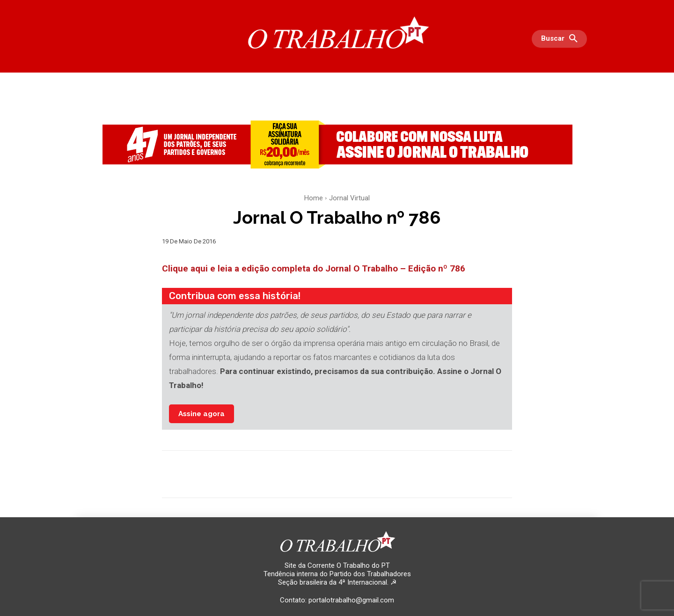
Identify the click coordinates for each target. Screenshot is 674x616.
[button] (562, 39)
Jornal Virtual (349, 198)
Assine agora (201, 414)
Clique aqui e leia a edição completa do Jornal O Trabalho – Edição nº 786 (314, 268)
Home (314, 198)
